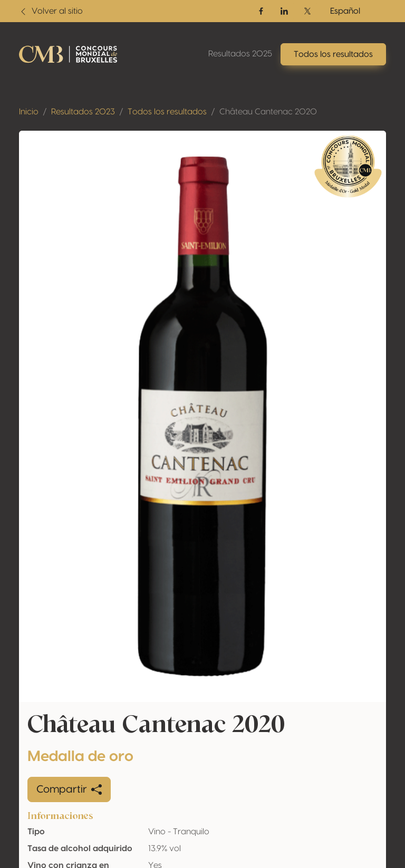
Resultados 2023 (83, 112)
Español (345, 11)
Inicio (29, 112)
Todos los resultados (167, 112)
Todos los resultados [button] (333, 54)
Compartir (69, 789)
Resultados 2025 (240, 54)
